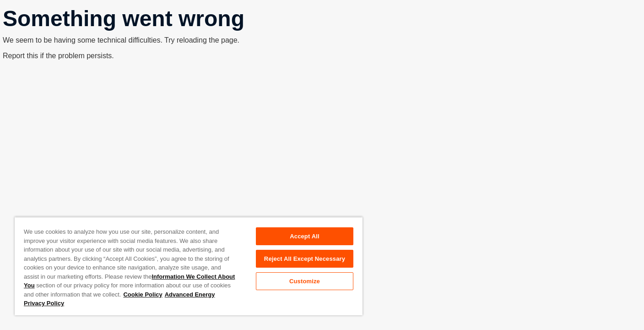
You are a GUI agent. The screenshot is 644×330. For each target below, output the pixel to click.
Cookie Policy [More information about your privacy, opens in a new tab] (143, 294)
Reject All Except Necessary (305, 259)
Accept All (304, 236)
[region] (189, 266)
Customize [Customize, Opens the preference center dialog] (305, 281)
